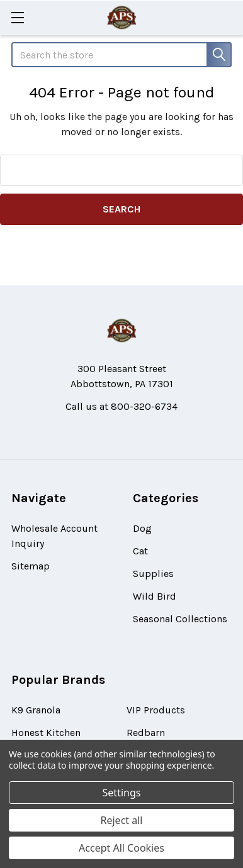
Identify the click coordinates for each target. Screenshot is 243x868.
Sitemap (31, 566)
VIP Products (156, 710)
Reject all (122, 820)
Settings (122, 793)
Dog (142, 528)
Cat (140, 551)
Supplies (153, 574)
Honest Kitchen (46, 733)
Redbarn (146, 733)
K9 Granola (36, 710)
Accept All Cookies (121, 848)
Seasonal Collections (180, 619)
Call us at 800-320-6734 (121, 406)
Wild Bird (155, 596)
